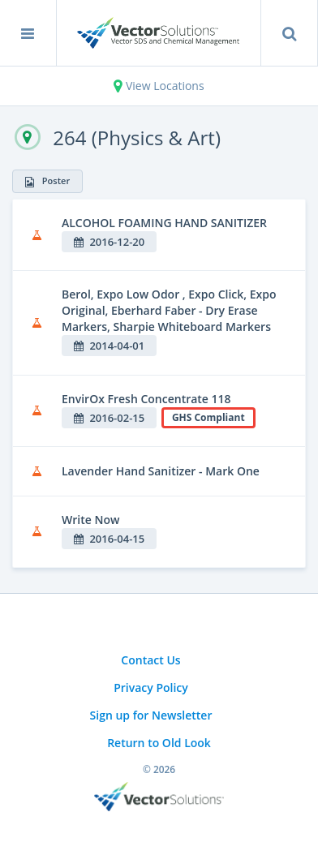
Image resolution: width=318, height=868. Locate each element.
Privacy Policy (151, 688)
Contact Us (150, 660)
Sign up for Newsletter (151, 715)
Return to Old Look (159, 743)
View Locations (159, 86)
